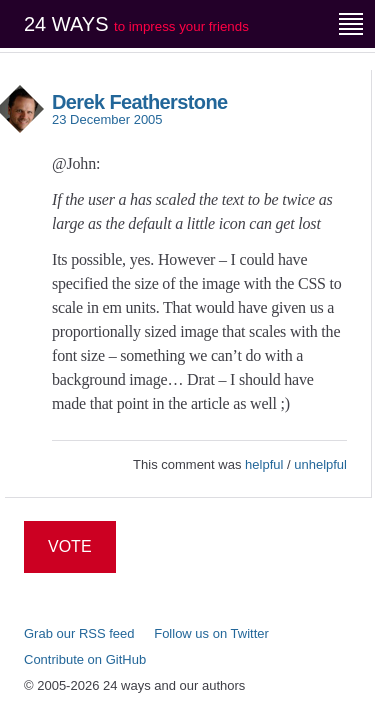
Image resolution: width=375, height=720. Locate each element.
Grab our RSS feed (79, 633)
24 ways (136, 24)
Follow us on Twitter (211, 633)
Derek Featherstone (140, 102)
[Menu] (351, 24)
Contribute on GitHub (85, 659)
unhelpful (320, 464)
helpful (264, 464)
